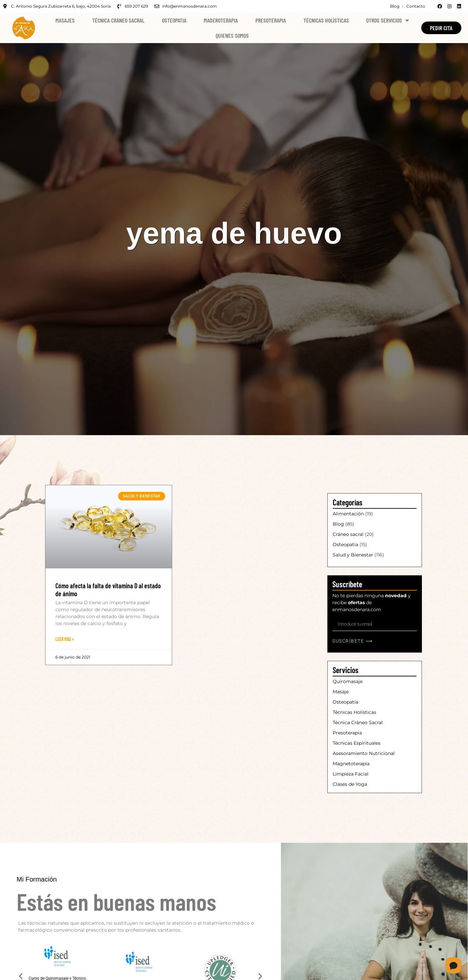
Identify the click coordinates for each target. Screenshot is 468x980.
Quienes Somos (232, 35)
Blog (338, 524)
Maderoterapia (221, 20)
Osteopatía (345, 545)
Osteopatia (174, 20)
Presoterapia (271, 20)
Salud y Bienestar (353, 555)
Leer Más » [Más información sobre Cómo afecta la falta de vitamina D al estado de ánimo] (65, 639)
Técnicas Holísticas (326, 20)
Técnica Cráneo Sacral (118, 20)
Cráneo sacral (348, 534)
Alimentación (348, 514)
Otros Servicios (388, 20)
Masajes (65, 20)
